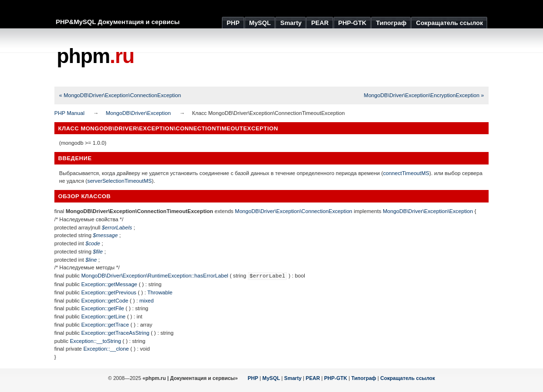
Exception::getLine (103, 316)
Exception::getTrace (105, 325)
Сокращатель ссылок (408, 378)
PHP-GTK (336, 378)
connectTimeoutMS (406, 173)
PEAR (313, 378)
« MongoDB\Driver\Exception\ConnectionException (120, 95)
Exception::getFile (103, 308)
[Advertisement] (313, 58)
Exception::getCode (105, 301)
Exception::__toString (95, 341)
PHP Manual (70, 113)
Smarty (293, 378)
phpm (96, 56)
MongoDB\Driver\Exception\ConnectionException (294, 211)
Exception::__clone (106, 349)
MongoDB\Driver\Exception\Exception (428, 211)
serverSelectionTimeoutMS (119, 181)
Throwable (160, 292)
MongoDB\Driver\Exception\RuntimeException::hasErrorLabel (155, 276)
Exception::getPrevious (109, 292)
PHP (253, 378)
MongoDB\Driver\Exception (138, 113)
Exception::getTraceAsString (115, 333)
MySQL (271, 378)
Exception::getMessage (109, 284)
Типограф (364, 378)
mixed (146, 301)
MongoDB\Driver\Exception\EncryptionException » (424, 95)
